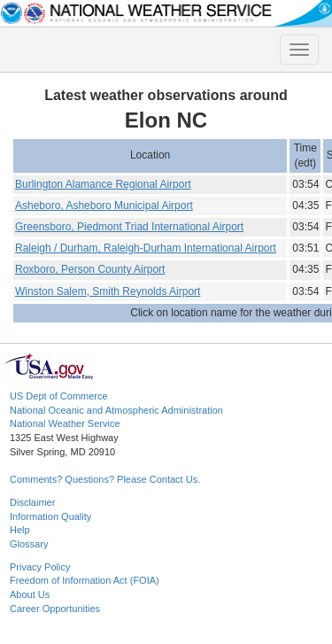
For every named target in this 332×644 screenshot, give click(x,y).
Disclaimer (32, 502)
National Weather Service (65, 423)
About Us (30, 594)
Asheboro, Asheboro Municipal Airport (104, 206)
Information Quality (50, 516)
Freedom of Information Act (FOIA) (85, 580)
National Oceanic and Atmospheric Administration (116, 410)
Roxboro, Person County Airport (90, 269)
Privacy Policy (40, 567)
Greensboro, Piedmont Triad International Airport (129, 227)
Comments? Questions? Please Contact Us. (105, 479)
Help (20, 530)
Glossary (29, 544)
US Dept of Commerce (59, 396)
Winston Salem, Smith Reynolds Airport (108, 291)
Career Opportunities (55, 609)
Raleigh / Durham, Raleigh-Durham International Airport (146, 248)
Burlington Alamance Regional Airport (103, 184)
